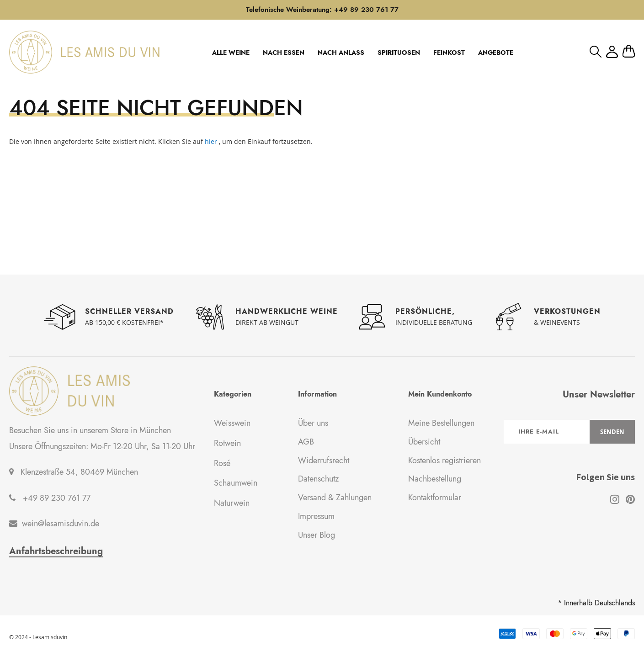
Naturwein (232, 503)
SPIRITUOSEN (399, 53)
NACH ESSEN (284, 53)
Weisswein (232, 423)
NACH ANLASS (341, 53)
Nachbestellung (435, 479)
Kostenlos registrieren (444, 461)
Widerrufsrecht (324, 461)
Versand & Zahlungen (335, 498)
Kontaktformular (435, 498)
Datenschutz (318, 479)
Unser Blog (317, 535)
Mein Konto (612, 52)
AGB (306, 442)
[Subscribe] (612, 432)
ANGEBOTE (496, 53)
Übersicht (424, 442)
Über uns (313, 423)
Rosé (222, 463)
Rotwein (227, 443)
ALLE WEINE (231, 53)
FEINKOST (449, 53)
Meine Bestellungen (441, 423)
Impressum (316, 516)
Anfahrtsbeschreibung (56, 551)
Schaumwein (236, 483)
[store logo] (84, 52)
